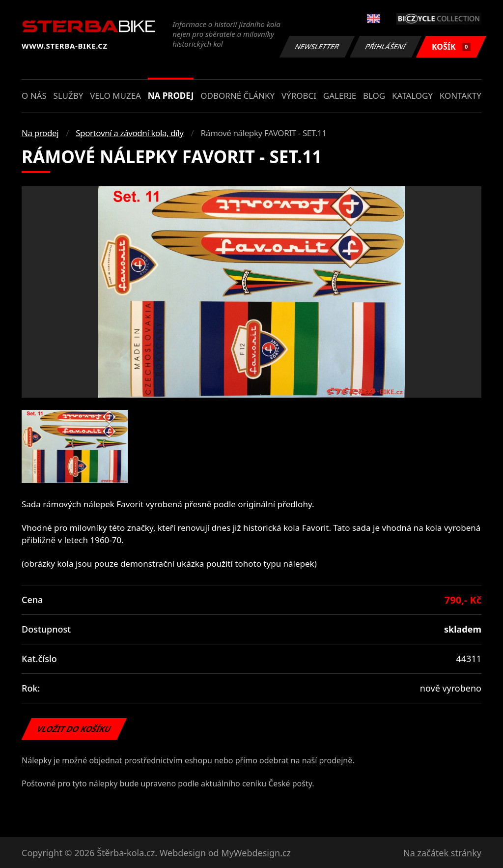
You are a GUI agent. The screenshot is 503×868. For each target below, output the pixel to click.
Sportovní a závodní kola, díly (129, 133)
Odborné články (238, 96)
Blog (374, 96)
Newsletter (317, 46)
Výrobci (299, 96)
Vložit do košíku (74, 729)
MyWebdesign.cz (256, 853)
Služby (69, 96)
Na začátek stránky (442, 853)
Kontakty (461, 96)
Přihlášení (385, 46)
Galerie (340, 96)
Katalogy (412, 96)
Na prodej (171, 96)
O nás (34, 96)
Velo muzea (115, 96)
